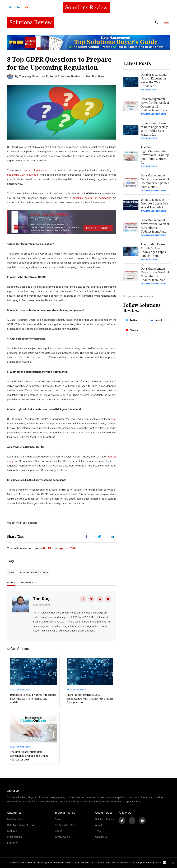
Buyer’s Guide (62, 837)
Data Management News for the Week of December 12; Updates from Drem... (155, 104)
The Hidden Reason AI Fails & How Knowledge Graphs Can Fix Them (154, 250)
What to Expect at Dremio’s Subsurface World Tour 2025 (154, 203)
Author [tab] (11, 582)
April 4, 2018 (67, 548)
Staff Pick (13, 843)
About (99, 825)
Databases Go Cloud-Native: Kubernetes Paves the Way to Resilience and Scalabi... (33, 699)
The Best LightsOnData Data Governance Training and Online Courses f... (155, 155)
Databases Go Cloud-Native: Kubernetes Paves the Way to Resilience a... (154, 80)
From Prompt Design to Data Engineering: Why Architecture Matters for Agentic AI (90, 699)
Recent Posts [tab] (28, 582)
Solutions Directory (65, 825)
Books (58, 819)
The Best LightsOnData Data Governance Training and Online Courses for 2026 (29, 756)
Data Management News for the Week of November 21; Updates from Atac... (155, 226)
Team (98, 831)
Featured (12, 831)
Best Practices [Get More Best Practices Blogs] (95, 76)
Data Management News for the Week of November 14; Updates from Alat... (155, 274)
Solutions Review (105, 819)
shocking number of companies (92, 198)
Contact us (101, 837)
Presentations (15, 837)
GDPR (12, 572)
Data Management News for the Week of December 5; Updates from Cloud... (155, 181)
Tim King (25, 76)
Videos (58, 831)
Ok (165, 863)
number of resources (35, 170)
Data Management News (153, 114)
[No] (173, 863)
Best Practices (20, 690)
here (113, 419)
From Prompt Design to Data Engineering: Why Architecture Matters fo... (154, 129)
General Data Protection (34, 572)
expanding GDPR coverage (22, 175)
